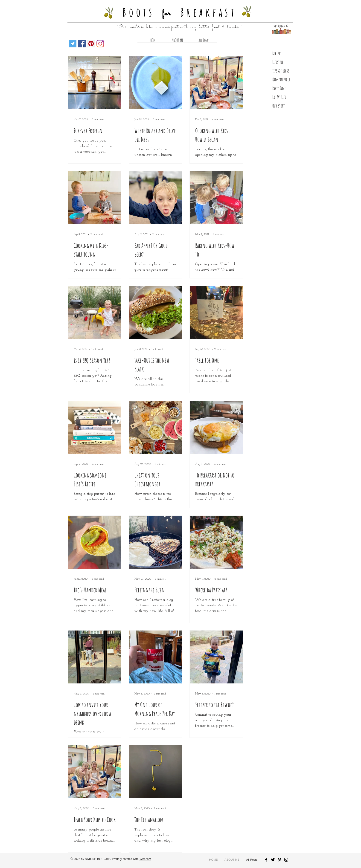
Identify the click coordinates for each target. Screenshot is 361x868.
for (167, 14)
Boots (139, 12)
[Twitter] (73, 44)
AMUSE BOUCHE (97, 859)
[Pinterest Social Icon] (91, 44)
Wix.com (145, 859)
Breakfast (208, 12)
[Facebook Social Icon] (82, 44)
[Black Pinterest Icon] (279, 860)
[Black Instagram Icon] (286, 860)
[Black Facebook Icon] (266, 860)
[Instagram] (100, 44)
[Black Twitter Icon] (273, 860)
